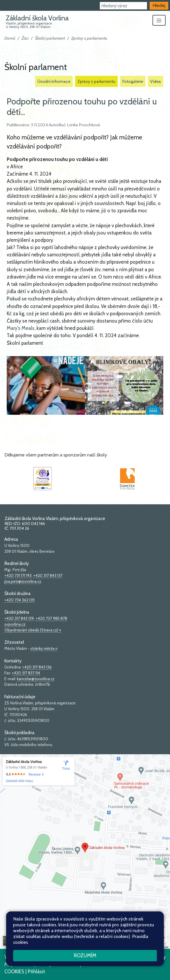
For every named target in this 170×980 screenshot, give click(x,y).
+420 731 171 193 (18, 575)
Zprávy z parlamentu (89, 38)
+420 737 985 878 (51, 618)
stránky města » (44, 648)
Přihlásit (36, 972)
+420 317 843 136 (37, 667)
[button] (124, 6)
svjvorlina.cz (15, 624)
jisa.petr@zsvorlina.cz (23, 581)
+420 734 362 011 (19, 600)
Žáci (25, 38)
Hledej (159, 5)
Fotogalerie (133, 81)
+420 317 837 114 (26, 673)
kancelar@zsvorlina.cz (36, 679)
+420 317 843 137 (48, 575)
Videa (156, 81)
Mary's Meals (21, 328)
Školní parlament (50, 38)
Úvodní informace (54, 81)
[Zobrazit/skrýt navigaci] (159, 20)
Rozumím (85, 956)
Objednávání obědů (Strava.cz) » (33, 630)
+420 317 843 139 (19, 618)
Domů (10, 38)
